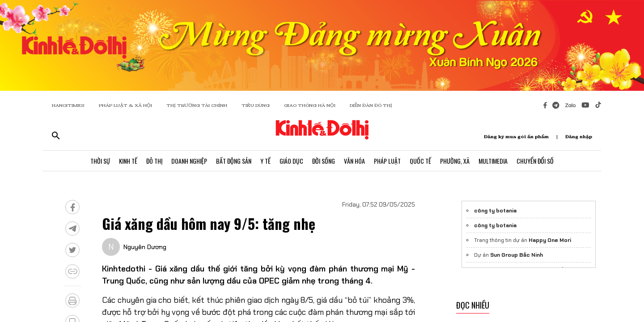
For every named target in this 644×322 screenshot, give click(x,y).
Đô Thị (154, 161)
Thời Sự (100, 161)
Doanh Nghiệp (189, 161)
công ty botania (495, 211)
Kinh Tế (128, 161)
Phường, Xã (455, 161)
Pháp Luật (387, 161)
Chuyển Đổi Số (535, 161)
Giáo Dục (291, 161)
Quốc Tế (420, 161)
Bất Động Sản (234, 161)
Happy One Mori (550, 240)
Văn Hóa (354, 161)
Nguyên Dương (145, 247)
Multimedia (493, 161)
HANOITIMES (68, 105)
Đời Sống (324, 161)
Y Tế (265, 161)
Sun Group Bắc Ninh (517, 255)
